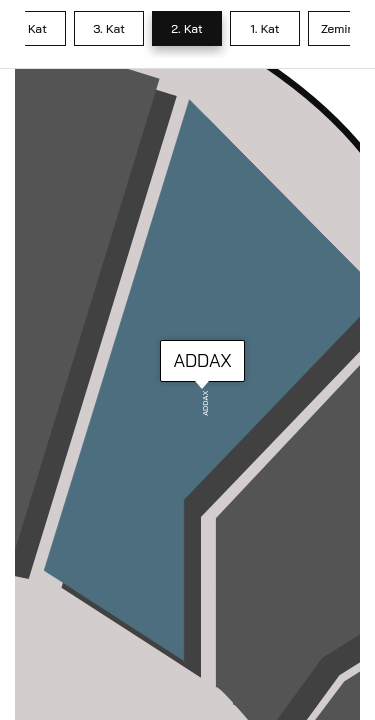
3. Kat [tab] (109, 28)
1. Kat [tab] (264, 28)
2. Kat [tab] (187, 28)
